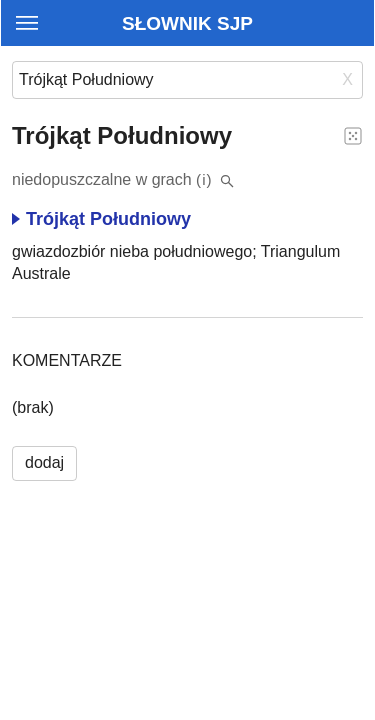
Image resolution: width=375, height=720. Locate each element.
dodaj (44, 462)
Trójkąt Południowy (101, 219)
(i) (204, 179)
